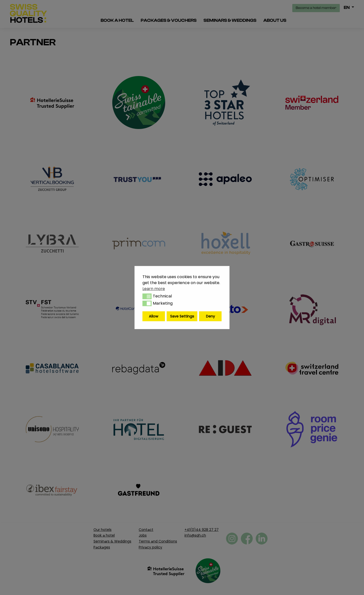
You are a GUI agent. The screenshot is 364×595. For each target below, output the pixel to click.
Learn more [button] (154, 289)
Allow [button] (154, 316)
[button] (147, 296)
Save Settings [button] (182, 316)
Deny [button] (210, 316)
